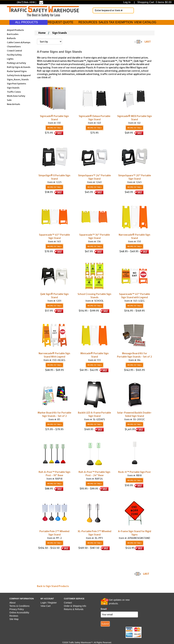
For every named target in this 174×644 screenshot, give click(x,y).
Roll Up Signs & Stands (19, 67)
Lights (10, 59)
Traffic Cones (14, 92)
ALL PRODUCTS (28, 22)
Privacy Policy (17, 609)
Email (104, 609)
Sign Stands (13, 88)
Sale (9, 100)
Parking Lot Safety (16, 63)
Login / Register (49, 603)
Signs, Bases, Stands (18, 79)
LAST (148, 42)
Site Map (14, 619)
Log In (128, 2)
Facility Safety (14, 55)
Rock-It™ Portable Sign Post (134, 472)
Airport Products (15, 30)
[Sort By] (50, 42)
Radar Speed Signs (17, 71)
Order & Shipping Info (75, 606)
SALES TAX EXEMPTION (116, 22)
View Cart (46, 606)
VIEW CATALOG (145, 22)
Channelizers (14, 46)
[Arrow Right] (142, 42)
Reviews (14, 616)
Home (42, 33)
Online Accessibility (19, 613)
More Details (54, 128)
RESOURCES (88, 22)
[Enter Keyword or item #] (113, 10)
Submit (105, 624)
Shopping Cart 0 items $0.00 (154, 2)
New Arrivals (14, 104)
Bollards (11, 38)
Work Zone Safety (16, 96)
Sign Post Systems (17, 83)
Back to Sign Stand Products (53, 586)
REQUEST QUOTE (60, 22)
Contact (68, 603)
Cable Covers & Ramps (19, 42)
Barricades (13, 34)
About (12, 603)
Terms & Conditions (19, 606)
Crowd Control (14, 50)
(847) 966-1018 (26, 2)
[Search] (131, 10)
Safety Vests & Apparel (19, 75)
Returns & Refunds (74, 609)
